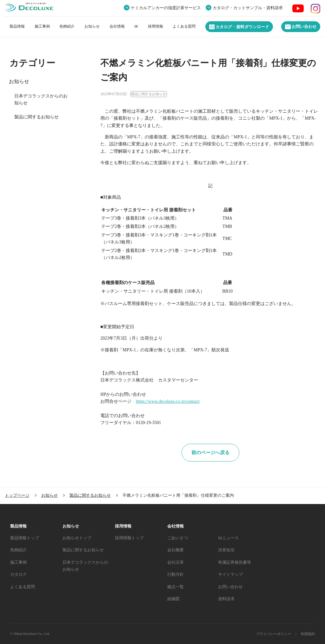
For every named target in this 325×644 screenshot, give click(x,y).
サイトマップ (230, 574)
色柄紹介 (67, 26)
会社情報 (117, 26)
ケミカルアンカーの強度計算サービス (166, 8)
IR (136, 26)
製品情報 (17, 26)
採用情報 (156, 26)
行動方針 (176, 574)
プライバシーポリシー (274, 634)
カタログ (18, 574)
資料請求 (226, 599)
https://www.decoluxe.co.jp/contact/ (168, 401)
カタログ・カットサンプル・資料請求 (248, 8)
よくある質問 (184, 26)
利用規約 (308, 634)
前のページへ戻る (210, 453)
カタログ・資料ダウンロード (239, 27)
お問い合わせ (301, 27)
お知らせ (92, 26)
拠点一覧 (176, 587)
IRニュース (228, 538)
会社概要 (176, 550)
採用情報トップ (129, 538)
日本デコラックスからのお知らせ (41, 99)
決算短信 (226, 550)
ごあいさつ (178, 538)
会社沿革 (176, 562)
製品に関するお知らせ (36, 117)
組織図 (173, 599)
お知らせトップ (77, 538)
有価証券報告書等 (235, 562)
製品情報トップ (25, 538)
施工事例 (42, 26)
